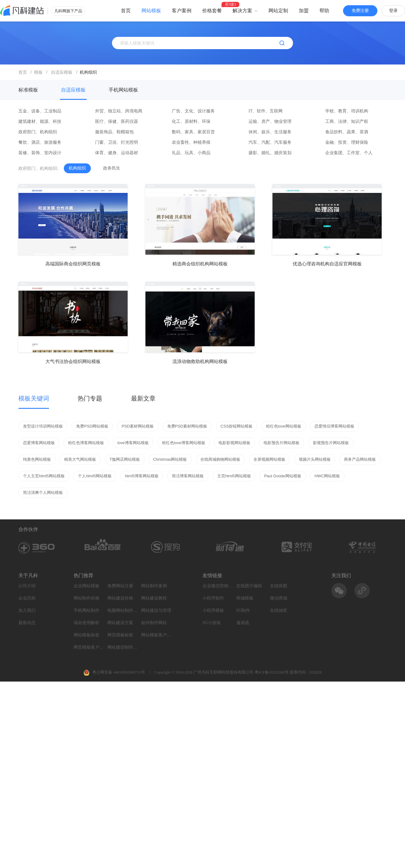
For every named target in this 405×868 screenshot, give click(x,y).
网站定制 (278, 11)
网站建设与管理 (156, 610)
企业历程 (27, 598)
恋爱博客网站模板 (39, 443)
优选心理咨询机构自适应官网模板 (327, 264)
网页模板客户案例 (89, 647)
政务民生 (112, 168)
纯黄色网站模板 (37, 459)
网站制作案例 (154, 586)
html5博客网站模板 (142, 476)
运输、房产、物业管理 (270, 121)
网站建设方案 (120, 623)
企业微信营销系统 (218, 586)
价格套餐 (212, 11)
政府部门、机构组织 (38, 132)
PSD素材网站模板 (138, 426)
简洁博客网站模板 (188, 476)
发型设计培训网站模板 (43, 426)
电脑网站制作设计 (123, 610)
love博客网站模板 (133, 443)
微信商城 (279, 598)
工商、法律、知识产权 (347, 121)
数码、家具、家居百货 (193, 132)
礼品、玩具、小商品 (191, 153)
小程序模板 (213, 610)
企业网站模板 (87, 586)
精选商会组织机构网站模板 (200, 264)
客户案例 (182, 11)
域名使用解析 (87, 623)
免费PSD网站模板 (92, 426)
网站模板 (151, 11)
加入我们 (27, 610)
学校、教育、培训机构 (347, 111)
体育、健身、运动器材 (117, 153)
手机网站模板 (123, 90)
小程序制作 (213, 598)
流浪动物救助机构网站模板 (200, 361)
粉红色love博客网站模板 (184, 443)
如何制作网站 (154, 623)
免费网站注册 (120, 586)
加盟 (304, 11)
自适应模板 (73, 90)
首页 (126, 11)
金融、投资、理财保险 (347, 142)
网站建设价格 (120, 598)
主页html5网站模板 (234, 476)
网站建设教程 (154, 598)
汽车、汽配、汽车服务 (270, 142)
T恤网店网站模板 (125, 459)
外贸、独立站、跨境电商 (119, 111)
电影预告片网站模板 (282, 443)
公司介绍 (27, 586)
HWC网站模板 (327, 476)
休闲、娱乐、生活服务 (270, 132)
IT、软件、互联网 (266, 111)
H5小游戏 (212, 623)
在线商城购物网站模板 (220, 459)
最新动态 (27, 623)
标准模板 (28, 90)
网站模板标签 (87, 635)
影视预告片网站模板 (331, 443)
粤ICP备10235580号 (272, 672)
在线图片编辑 (249, 586)
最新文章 (143, 398)
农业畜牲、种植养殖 (191, 142)
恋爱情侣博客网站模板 (334, 426)
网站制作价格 (87, 598)
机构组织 (77, 168)
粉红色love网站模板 (284, 426)
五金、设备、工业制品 (40, 111)
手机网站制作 (87, 610)
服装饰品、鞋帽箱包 (114, 132)
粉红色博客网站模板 (86, 443)
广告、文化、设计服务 (193, 111)
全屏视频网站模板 (269, 459)
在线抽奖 (279, 610)
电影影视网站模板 (234, 443)
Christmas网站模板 (170, 459)
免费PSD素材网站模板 (187, 426)
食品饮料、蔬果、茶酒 (347, 132)
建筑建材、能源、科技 (40, 121)
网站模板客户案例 (156, 635)
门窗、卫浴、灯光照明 (117, 142)
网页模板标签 (120, 635)
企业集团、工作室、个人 (349, 153)
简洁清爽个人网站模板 (43, 493)
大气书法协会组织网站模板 (73, 361)
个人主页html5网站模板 (44, 476)
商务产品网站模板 (360, 459)
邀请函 (243, 623)
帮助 (324, 11)
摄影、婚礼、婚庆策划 (270, 153)
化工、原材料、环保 (191, 121)
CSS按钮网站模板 (237, 426)
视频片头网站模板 (315, 459)
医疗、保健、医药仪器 (117, 121)
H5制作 (243, 610)
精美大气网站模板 (80, 459)
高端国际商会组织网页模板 (73, 264)
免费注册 (360, 11)
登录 (393, 11)
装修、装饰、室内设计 (40, 153)
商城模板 (245, 598)
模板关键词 (34, 398)
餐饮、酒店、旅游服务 (40, 142)
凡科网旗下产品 (68, 11)
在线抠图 (279, 586)
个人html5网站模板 (95, 476)
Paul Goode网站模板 (283, 476)
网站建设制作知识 (123, 647)
